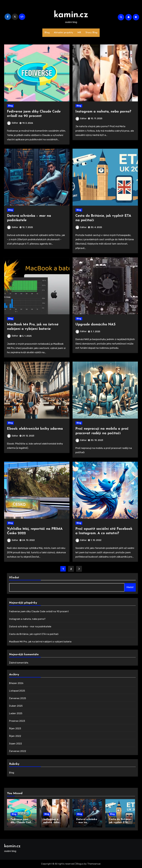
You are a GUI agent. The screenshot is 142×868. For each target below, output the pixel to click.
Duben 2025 (16, 706)
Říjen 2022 (15, 736)
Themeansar (94, 864)
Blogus (80, 864)
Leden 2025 (16, 713)
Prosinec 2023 (17, 721)
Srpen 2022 (16, 744)
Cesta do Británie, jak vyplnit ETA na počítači (34, 634)
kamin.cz (71, 15)
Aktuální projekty (64, 33)
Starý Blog (92, 33)
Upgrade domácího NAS (95, 325)
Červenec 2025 (18, 698)
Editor (13, 123)
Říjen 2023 (15, 729)
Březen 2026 (16, 683)
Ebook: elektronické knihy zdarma (35, 429)
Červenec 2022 (18, 751)
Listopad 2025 (17, 691)
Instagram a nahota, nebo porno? (103, 112)
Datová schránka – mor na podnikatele (30, 627)
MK (79, 33)
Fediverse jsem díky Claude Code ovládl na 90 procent (39, 611)
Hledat (14, 578)
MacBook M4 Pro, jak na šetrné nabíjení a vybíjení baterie (40, 642)
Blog (47, 33)
